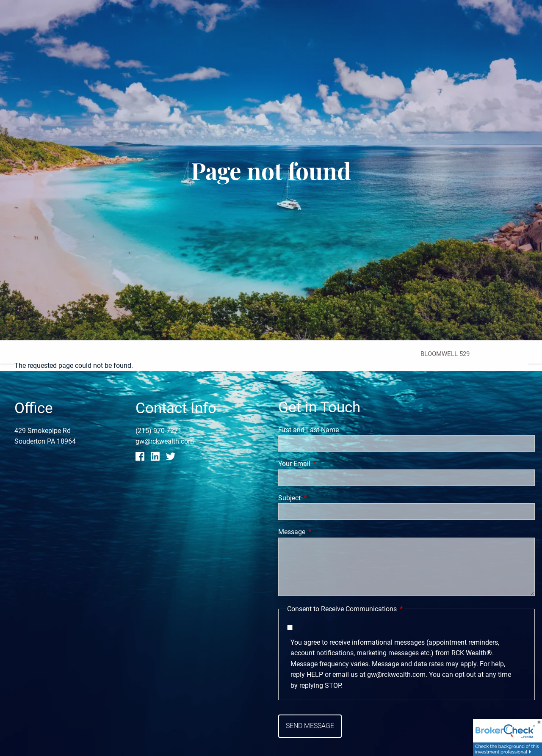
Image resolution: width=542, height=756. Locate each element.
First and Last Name (308, 430)
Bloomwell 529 (445, 354)
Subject (321, 498)
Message (324, 532)
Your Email (326, 464)
